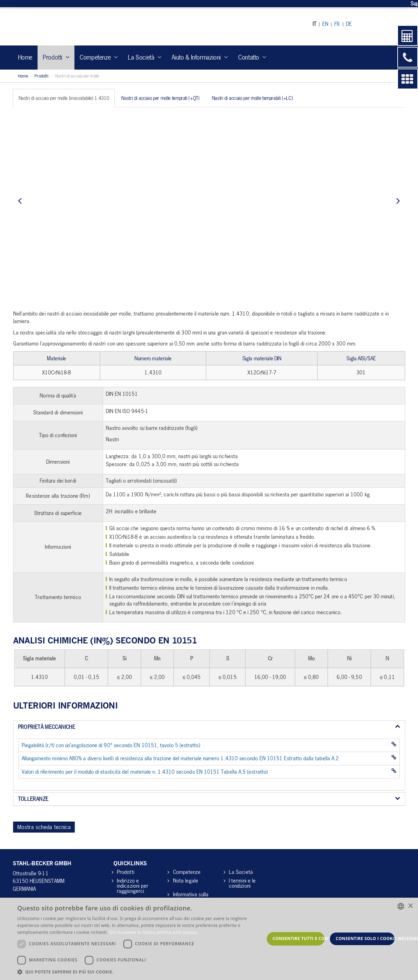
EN (325, 24)
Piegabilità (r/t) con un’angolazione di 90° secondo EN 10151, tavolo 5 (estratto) (111, 745)
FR (337, 24)
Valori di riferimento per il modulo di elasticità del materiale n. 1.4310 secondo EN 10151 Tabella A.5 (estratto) (145, 772)
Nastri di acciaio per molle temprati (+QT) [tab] (160, 98)
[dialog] (209, 939)
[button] (141, 972)
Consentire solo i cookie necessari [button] (365, 938)
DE (349, 24)
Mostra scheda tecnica (44, 827)
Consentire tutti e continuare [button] (299, 938)
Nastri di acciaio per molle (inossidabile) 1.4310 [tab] (64, 98)
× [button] (410, 906)
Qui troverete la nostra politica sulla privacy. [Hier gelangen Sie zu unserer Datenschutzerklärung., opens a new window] (154, 932)
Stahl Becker (76, 27)
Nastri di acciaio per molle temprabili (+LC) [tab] (252, 98)
